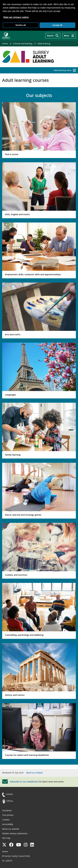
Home (5, 44)
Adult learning (44, 44)
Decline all (21, 25)
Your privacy (8, 815)
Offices (10, 801)
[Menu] (69, 36)
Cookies (6, 820)
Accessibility (8, 824)
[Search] (53, 36)
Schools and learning (23, 44)
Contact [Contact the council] (9, 794)
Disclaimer (7, 810)
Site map (6, 838)
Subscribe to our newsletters (24, 782)
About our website (11, 829)
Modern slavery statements (15, 833)
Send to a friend (34, 773)
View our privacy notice (16, 17)
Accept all (57, 25)
